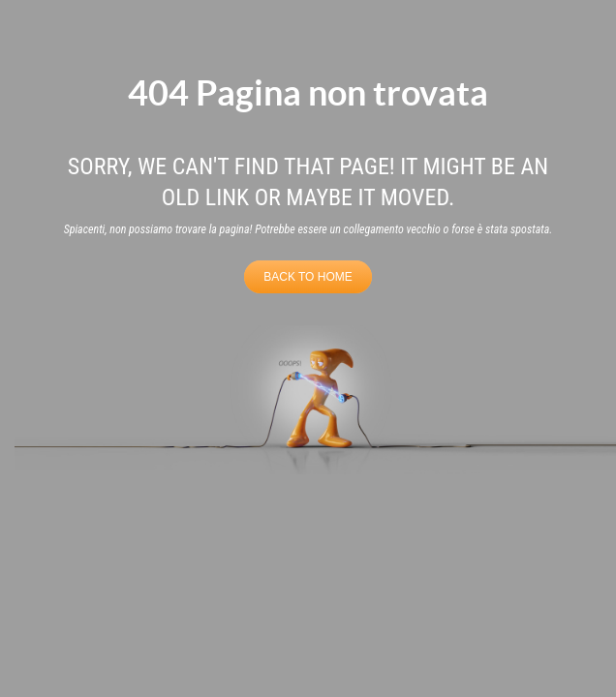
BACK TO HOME (308, 277)
